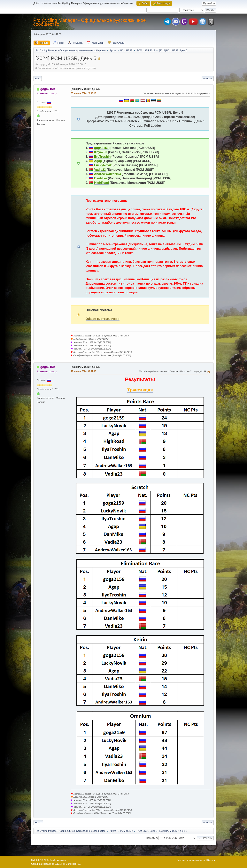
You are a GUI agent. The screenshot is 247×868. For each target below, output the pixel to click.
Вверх (38, 823)
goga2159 (48, 89)
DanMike (101, 178)
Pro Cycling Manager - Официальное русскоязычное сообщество (89, 22)
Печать (208, 79)
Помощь (181, 860)
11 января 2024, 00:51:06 (83, 371)
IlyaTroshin (102, 157)
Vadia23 (100, 170)
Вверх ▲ (212, 860)
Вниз (37, 79)
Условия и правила (196, 860)
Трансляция (140, 390)
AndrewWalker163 (107, 174)
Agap (98, 161)
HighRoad (102, 183)
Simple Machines (58, 860)
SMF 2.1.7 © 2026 (40, 860)
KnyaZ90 (101, 152)
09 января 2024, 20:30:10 (83, 93)
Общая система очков (103, 319)
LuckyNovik (103, 165)
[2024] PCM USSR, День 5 (85, 89)
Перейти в (152, 838)
